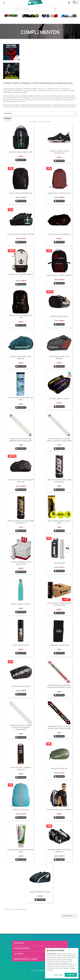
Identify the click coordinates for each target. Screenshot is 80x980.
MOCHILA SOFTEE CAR (21, 810)
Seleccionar (40, 114)
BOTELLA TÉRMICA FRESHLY (21, 604)
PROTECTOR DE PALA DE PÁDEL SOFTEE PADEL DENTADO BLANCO (59, 686)
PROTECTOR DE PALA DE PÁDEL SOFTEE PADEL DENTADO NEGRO (59, 727)
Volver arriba (68, 916)
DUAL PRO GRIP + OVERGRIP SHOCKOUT (21, 769)
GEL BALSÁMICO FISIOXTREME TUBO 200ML (21, 851)
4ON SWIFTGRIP (59, 563)
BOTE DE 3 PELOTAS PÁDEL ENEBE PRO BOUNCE (59, 481)
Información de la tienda (26, 959)
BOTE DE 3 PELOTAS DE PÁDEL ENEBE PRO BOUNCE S (21, 522)
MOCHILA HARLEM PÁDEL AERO (21, 152)
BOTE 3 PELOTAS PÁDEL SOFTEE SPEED (59, 522)
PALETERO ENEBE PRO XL (59, 317)
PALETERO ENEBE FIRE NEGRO (40, 892)
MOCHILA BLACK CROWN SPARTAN (59, 275)
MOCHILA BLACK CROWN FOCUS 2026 (21, 317)
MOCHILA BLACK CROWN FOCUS (21, 193)
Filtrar (7, 118)
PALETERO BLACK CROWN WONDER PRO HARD (21, 481)
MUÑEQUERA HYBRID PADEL (59, 645)
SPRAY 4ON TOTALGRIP (21, 645)
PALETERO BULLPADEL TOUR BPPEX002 (59, 358)
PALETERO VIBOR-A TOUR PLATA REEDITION (59, 851)
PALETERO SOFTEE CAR (59, 769)
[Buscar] (35, 9)
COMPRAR (21, 160)
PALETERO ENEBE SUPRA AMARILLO (59, 810)
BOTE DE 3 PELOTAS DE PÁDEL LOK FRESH (21, 399)
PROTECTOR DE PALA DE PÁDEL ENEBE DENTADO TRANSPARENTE (21, 440)
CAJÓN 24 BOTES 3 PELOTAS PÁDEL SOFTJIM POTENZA (59, 604)
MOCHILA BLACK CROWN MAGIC (59, 193)
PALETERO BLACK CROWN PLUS (59, 234)
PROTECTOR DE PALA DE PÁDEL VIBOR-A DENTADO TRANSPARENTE (59, 440)
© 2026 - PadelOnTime (40, 971)
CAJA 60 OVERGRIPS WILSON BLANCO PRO (21, 563)
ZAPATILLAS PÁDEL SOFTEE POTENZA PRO (59, 152)
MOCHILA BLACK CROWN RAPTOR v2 (21, 275)
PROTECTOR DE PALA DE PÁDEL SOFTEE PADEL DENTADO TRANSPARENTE (21, 727)
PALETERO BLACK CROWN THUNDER (21, 234)
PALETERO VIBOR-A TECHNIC (59, 399)
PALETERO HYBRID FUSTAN (21, 686)
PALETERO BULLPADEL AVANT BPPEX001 (21, 358)
